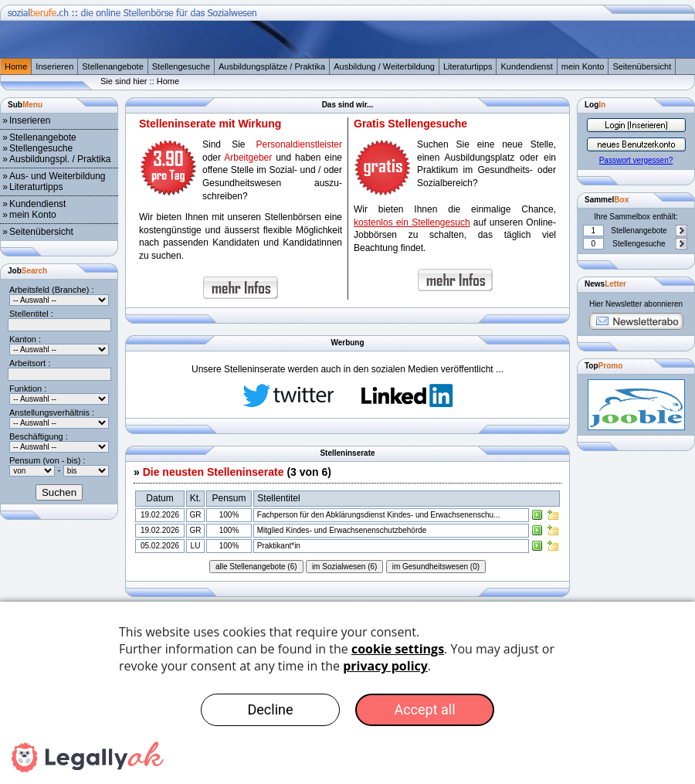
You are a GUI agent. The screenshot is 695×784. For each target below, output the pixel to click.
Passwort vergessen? (636, 160)
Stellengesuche (181, 66)
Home (16, 66)
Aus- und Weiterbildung (58, 176)
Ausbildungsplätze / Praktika (272, 66)
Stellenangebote (113, 66)
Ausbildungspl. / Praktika (60, 159)
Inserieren (54, 66)
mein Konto (583, 66)
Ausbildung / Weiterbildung (384, 66)
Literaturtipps (468, 66)
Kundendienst (526, 66)
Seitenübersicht (642, 66)
